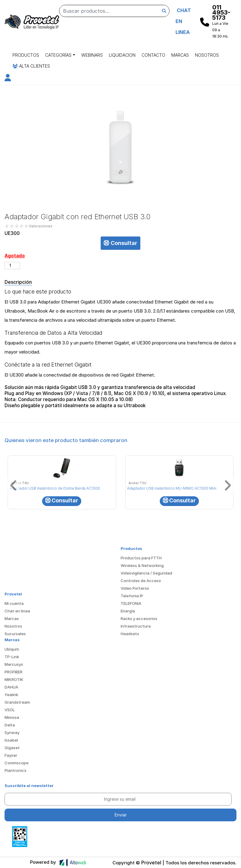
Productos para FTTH (141, 558)
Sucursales (15, 634)
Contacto (153, 55)
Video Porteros (135, 588)
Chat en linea (17, 611)
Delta (10, 725)
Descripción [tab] (18, 282)
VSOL (10, 710)
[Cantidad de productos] (12, 266)
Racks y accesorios (139, 618)
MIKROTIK (14, 679)
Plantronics (15, 770)
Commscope (17, 763)
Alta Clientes (31, 66)
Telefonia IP (132, 596)
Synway (12, 732)
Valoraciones (41, 226)
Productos (26, 55)
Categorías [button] (58, 55)
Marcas (180, 55)
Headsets (130, 634)
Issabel (11, 740)
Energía (128, 611)
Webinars (92, 55)
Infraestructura (136, 626)
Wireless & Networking (142, 565)
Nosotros (207, 55)
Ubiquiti (12, 649)
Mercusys (14, 664)
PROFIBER (13, 672)
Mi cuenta (14, 603)
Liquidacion (122, 55)
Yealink (11, 695)
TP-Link (12, 657)
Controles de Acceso (141, 581)
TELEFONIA (131, 603)
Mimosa (12, 717)
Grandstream (17, 702)
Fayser (11, 755)
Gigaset (12, 748)
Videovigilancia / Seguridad (146, 573)
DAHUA (11, 687)
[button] (8, 79)
